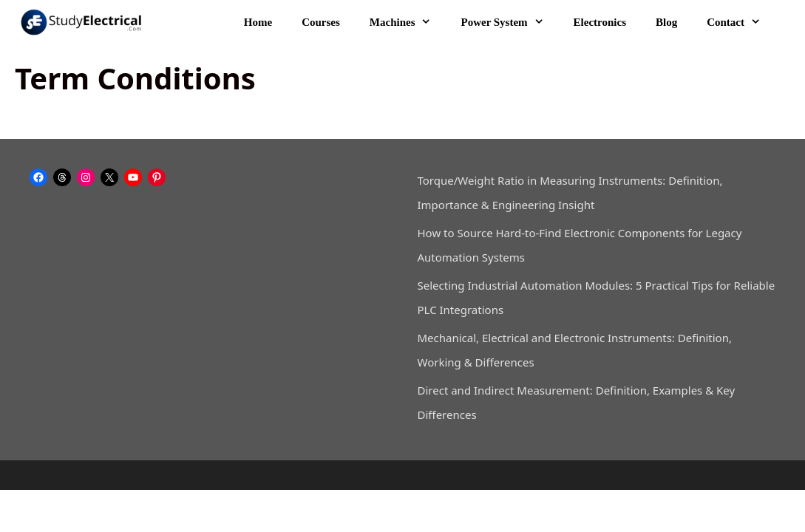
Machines (408, 22)
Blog (666, 22)
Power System (509, 22)
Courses (321, 22)
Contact (741, 22)
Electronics (600, 22)
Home (258, 22)
